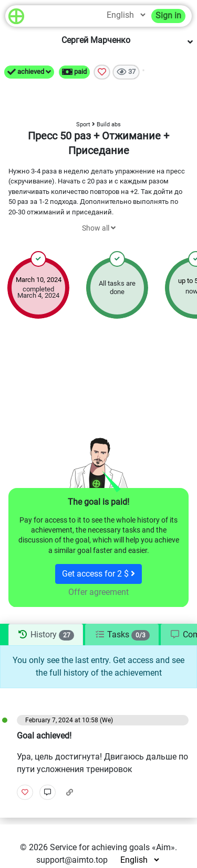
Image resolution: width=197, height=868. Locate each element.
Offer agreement (98, 592)
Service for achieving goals (100, 847)
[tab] (46, 635)
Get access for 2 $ (98, 574)
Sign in (168, 15)
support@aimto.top (72, 860)
